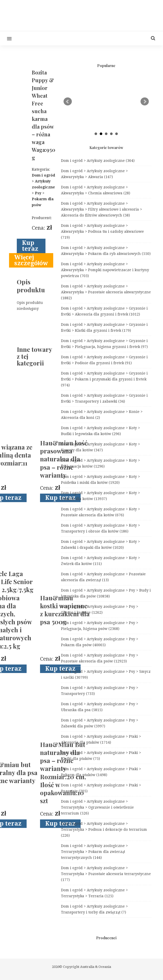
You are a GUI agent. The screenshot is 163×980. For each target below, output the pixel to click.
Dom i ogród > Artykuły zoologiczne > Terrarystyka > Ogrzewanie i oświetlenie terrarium (97, 807)
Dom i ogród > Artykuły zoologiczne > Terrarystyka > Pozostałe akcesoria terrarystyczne (106, 874)
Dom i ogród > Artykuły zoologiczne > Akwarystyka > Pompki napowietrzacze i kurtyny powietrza (105, 270)
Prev (68, 102)
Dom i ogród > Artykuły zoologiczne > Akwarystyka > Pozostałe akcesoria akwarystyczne (106, 292)
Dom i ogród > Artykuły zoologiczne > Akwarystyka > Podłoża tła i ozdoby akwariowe (102, 231)
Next (145, 102)
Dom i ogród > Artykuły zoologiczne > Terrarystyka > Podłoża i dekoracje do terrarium (104, 829)
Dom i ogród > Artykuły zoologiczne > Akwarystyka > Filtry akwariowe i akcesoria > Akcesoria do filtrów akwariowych (102, 209)
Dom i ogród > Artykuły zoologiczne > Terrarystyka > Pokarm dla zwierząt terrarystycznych (94, 852)
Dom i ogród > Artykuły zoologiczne (98, 161)
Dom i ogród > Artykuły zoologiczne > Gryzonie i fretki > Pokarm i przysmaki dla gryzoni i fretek (104, 379)
